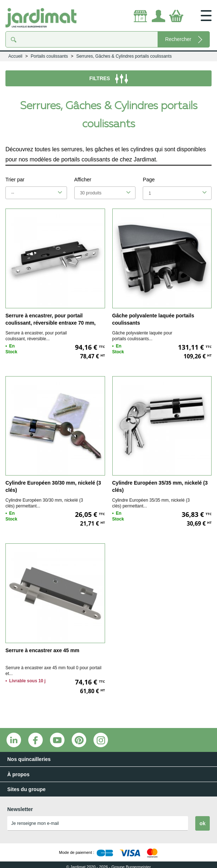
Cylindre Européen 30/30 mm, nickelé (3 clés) (53, 486)
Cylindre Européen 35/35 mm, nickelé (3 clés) (160, 486)
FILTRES (108, 79)
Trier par (15, 180)
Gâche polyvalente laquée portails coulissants (153, 319)
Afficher (83, 180)
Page (149, 180)
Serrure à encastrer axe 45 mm (42, 650)
